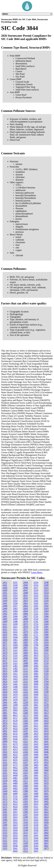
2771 (36, 635)
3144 (26, 828)
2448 (5, 606)
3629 (46, 723)
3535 (36, 828)
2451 (5, 611)
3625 (46, 721)
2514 (36, 582)
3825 (46, 820)
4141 (15, 736)
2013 (15, 814)
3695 (46, 801)
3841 (46, 830)
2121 (26, 671)
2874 (5, 723)
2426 (5, 588)
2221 (26, 681)
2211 (26, 679)
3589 (46, 637)
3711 (46, 653)
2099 (26, 666)
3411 (36, 726)
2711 (36, 611)
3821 (46, 809)
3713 (46, 655)
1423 (15, 679)
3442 (36, 747)
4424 (15, 770)
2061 (26, 603)
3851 (46, 843)
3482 (36, 765)
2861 (5, 713)
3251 (5, 773)
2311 (26, 739)
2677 (5, 661)
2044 (26, 582)
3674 (46, 778)
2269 (26, 713)
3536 (36, 830)
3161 (26, 835)
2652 (5, 632)
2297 (26, 731)
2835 (5, 695)
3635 (46, 736)
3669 (46, 770)
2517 (36, 588)
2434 (26, 846)
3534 (36, 825)
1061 (15, 640)
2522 (36, 595)
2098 (26, 663)
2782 (36, 637)
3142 (26, 822)
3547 (36, 851)
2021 (15, 820)
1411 (15, 674)
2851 (5, 710)
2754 (36, 627)
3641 (46, 741)
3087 (36, 679)
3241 (5, 770)
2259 (26, 705)
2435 (5, 595)
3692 (46, 796)
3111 (36, 723)
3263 (5, 788)
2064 (26, 611)
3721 (46, 666)
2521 (36, 593)
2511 (26, 848)
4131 (15, 734)
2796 (36, 645)
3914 (36, 801)
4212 (15, 747)
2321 (26, 741)
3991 (36, 710)
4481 (15, 778)
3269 (5, 794)
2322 (26, 744)
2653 (5, 635)
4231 (15, 760)
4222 (15, 728)
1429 (15, 681)
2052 (26, 598)
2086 (26, 645)
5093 (15, 710)
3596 (46, 648)
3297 (5, 822)
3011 (36, 648)
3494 (36, 783)
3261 (5, 783)
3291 (5, 812)
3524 (36, 814)
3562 (46, 606)
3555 (46, 595)
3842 (46, 833)
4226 (15, 757)
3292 (5, 814)
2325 (26, 749)
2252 (26, 692)
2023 (15, 825)
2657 (5, 642)
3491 (36, 775)
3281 (5, 809)
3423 (36, 734)
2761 (36, 632)
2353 (26, 773)
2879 (5, 728)
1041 (15, 635)
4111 (15, 718)
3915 (36, 804)
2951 (5, 749)
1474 (15, 695)
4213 (15, 749)
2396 (26, 812)
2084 (26, 640)
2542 (36, 603)
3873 (46, 848)
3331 (15, 582)
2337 (26, 762)
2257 (26, 700)
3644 (46, 747)
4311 (15, 762)
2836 (5, 697)
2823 (5, 684)
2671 (5, 645)
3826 (46, 822)
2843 (5, 705)
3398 (15, 621)
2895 (5, 739)
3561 (46, 603)
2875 (5, 726)
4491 (15, 786)
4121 (15, 723)
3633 (46, 731)
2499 (5, 621)
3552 (46, 588)
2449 (5, 608)
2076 (26, 627)
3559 (46, 601)
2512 (26, 851)
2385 (26, 788)
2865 (5, 715)
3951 (36, 697)
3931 (36, 687)
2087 (26, 648)
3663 (46, 768)
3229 (5, 765)
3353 (15, 595)
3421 (36, 731)
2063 (26, 608)
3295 (5, 817)
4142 (15, 739)
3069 (36, 661)
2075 (26, 624)
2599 (36, 608)
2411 (5, 582)
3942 (36, 689)
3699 (46, 804)
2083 (26, 637)
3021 (36, 650)
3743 (46, 674)
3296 (5, 820)
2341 (26, 768)
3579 (46, 708)
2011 (15, 812)
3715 (46, 661)
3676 (46, 783)
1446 (15, 687)
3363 (15, 608)
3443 (36, 749)
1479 (15, 700)
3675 (46, 781)
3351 (15, 593)
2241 (26, 687)
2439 (5, 601)
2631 (5, 629)
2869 (5, 718)
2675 (5, 655)
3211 (5, 760)
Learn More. (37, 572)
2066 (26, 614)
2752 (36, 624)
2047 (26, 590)
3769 (46, 684)
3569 (46, 624)
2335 (26, 760)
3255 (5, 778)
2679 (5, 666)
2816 (5, 674)
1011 (15, 629)
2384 (26, 786)
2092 (26, 653)
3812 (46, 807)
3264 (5, 791)
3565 (46, 614)
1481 (15, 702)
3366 (15, 616)
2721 (36, 614)
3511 (36, 807)
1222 (15, 653)
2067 (26, 616)
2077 (26, 629)
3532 (36, 820)
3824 (46, 817)
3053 (36, 655)
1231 (15, 655)
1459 (15, 692)
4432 (15, 773)
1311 (15, 661)
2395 (26, 809)
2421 (5, 585)
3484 (36, 770)
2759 (36, 629)
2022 (15, 822)
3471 (36, 760)
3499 (36, 796)
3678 (46, 788)
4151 (15, 741)
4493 (15, 791)
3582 (46, 629)
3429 (36, 739)
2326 (26, 752)
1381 (15, 666)
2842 (5, 702)
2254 (26, 697)
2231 (26, 684)
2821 (5, 679)
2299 (26, 736)
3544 (36, 843)
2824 (5, 687)
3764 (46, 681)
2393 (26, 804)
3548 (46, 582)
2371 (26, 781)
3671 (46, 773)
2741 (36, 621)
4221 (15, 726)
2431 (5, 593)
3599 (46, 650)
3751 (46, 676)
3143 (26, 825)
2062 (26, 606)
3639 (46, 739)
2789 (36, 640)
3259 (5, 781)
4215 (15, 754)
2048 (26, 593)
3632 (46, 728)
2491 (5, 616)
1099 (15, 648)
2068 (26, 619)
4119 (15, 721)
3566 (46, 616)
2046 (26, 588)
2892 (5, 734)
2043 (15, 851)
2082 (26, 635)
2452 (5, 614)
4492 (15, 788)
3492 (36, 778)
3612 (46, 710)
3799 (46, 692)
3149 (26, 830)
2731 (36, 616)
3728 (46, 671)
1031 (15, 632)
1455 (15, 689)
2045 (26, 585)
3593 (46, 642)
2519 (36, 590)
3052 (36, 653)
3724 (46, 668)
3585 (46, 632)
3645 (46, 749)
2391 (26, 799)
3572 (46, 697)
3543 (36, 841)
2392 (26, 801)
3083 (36, 668)
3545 (36, 846)
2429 (5, 590)
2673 (5, 650)
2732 (36, 619)
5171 (15, 765)
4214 (15, 752)
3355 (15, 601)
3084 (36, 671)
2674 (5, 653)
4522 (15, 807)
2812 (5, 668)
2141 (26, 676)
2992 (5, 754)
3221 (5, 762)
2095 (26, 655)
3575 (46, 700)
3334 (15, 585)
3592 (46, 640)
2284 (26, 723)
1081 (15, 642)
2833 (5, 689)
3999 (36, 721)
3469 (36, 757)
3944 (36, 692)
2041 (15, 848)
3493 (36, 781)
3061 (36, 658)
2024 (15, 828)
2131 (26, 674)
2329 (26, 754)
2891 (5, 731)
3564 (46, 611)
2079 (26, 632)
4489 (15, 783)
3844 (46, 838)
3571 (46, 695)
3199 (26, 843)
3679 (46, 791)
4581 (15, 809)
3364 (15, 611)
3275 (5, 807)
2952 (5, 752)
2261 (26, 708)
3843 (46, 835)
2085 (26, 642)
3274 (5, 804)
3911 (36, 799)
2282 (26, 721)
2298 (26, 734)
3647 (46, 754)
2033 (15, 835)
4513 (15, 804)
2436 (5, 598)
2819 (5, 676)
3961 (36, 705)
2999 (5, 757)
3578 (46, 705)
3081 (36, 663)
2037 (15, 843)
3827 (46, 825)
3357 (15, 606)
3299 (5, 825)
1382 (15, 668)
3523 (36, 812)
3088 (36, 681)
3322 (5, 843)
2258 (26, 702)
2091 (26, 650)
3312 (5, 828)
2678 (5, 663)
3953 (36, 700)
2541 (36, 601)
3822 (46, 812)
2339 (26, 765)
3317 (5, 838)
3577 (46, 702)
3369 (15, 619)
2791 (36, 642)
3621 (46, 715)
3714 (46, 658)
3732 (15, 799)
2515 (36, 585)
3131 (26, 820)
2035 (15, 841)
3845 (46, 841)
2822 (5, 681)
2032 (15, 833)
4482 (15, 781)
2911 (5, 744)
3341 (15, 590)
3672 (46, 775)
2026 (15, 830)
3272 (5, 799)
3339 (15, 588)
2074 (26, 621)
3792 (46, 687)
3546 (36, 848)
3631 (46, 726)
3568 (46, 621)
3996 (36, 718)
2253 (26, 695)
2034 (15, 838)
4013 (15, 715)
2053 (26, 601)
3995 (36, 715)
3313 (5, 830)
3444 (36, 752)
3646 (46, 752)
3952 (5, 747)
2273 (26, 715)
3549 (46, 585)
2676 (5, 658)
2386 (26, 791)
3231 (5, 768)
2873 (5, 721)
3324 (5, 846)
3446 (36, 754)
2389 (26, 796)
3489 (36, 773)
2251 (26, 689)
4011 (15, 713)
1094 (15, 645)
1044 (15, 637)
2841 (5, 700)
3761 (46, 679)
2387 (26, 794)
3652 (46, 762)
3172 (26, 841)
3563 (46, 608)
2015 (15, 817)
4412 (15, 768)
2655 (5, 637)
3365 (15, 614)
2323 (26, 747)
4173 (15, 744)
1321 (15, 663)
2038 (15, 846)
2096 (26, 658)
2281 (26, 718)
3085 (36, 674)
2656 (5, 640)
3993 (36, 713)
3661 (46, 765)
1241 (15, 658)
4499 (15, 794)
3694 (46, 799)
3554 (46, 593)
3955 (36, 702)
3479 (36, 762)
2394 (26, 807)
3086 (36, 676)
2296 (26, 728)
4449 (15, 775)
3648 (46, 757)
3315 (5, 833)
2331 (26, 757)
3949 (36, 695)
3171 (26, 838)
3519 (36, 809)
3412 (36, 728)
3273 (5, 801)
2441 (5, 603)
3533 (36, 822)
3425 (36, 736)
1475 (15, 697)
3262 (5, 786)
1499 (15, 705)
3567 (46, 619)
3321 (5, 841)
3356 (15, 603)
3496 (36, 788)
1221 (15, 650)
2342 (26, 770)
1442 (15, 684)
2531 (36, 598)
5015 (15, 708)
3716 (46, 663)
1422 (15, 676)
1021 (15, 627)
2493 (5, 619)
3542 (36, 838)
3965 (36, 708)
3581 (46, 627)
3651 (46, 760)
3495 (36, 786)
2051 (26, 595)
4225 (15, 731)
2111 (26, 668)
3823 (46, 814)
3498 (36, 794)
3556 (46, 598)
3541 (36, 835)
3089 (36, 684)
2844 (5, 708)
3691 (46, 794)
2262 (26, 710)
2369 (26, 778)
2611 (5, 624)
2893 (5, 736)
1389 (15, 671)
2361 (26, 775)
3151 (26, 833)
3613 (46, 713)
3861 (46, 846)
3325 (5, 848)
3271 (5, 796)
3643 (46, 744)
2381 (26, 783)
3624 (46, 718)
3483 (36, 768)
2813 (5, 671)
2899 (5, 741)
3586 (46, 635)
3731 (15, 796)
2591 (36, 606)
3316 (5, 835)
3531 (36, 817)
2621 (5, 627)
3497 (36, 791)
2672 (5, 648)
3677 (46, 786)
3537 (36, 833)
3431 (36, 741)
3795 (46, 689)
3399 (15, 624)
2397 (26, 814)
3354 (15, 598)
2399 (26, 817)
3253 (5, 775)
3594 (46, 645)
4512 (15, 801)
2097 (26, 661)
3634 (46, 734)
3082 (36, 666)
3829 (46, 828)
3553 (46, 590)
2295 (26, 726)
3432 (36, 744)
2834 (5, 692)
